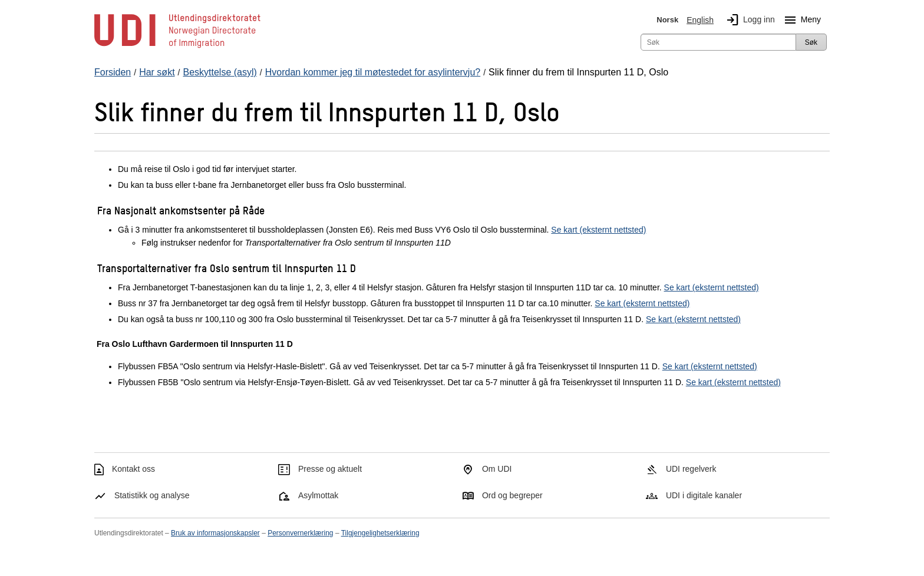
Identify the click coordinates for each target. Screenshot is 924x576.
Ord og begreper (512, 495)
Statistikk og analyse (152, 495)
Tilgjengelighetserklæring (380, 533)
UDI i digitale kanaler (704, 495)
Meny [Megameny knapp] (800, 20)
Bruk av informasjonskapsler (215, 533)
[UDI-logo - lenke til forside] (177, 47)
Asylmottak (318, 495)
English (700, 20)
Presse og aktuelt (330, 469)
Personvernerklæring (300, 533)
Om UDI (497, 469)
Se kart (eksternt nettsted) (598, 230)
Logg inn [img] (748, 20)
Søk (811, 42)
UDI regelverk (691, 469)
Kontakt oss (133, 469)
